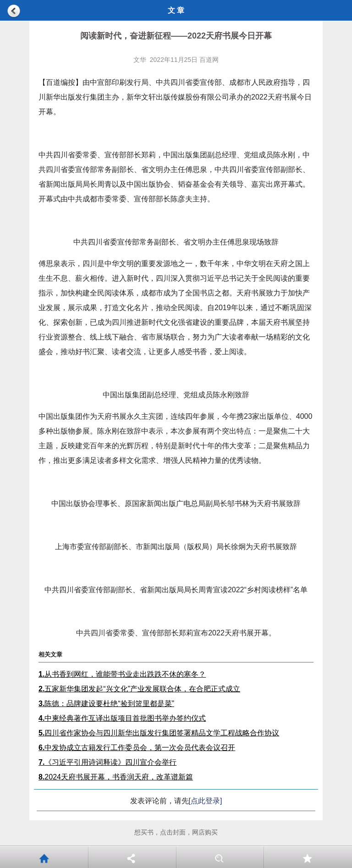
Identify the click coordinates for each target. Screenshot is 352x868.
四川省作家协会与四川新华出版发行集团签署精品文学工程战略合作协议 (159, 733)
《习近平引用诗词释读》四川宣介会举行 (107, 762)
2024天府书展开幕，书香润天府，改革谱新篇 (116, 777)
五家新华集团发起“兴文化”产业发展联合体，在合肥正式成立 (139, 689)
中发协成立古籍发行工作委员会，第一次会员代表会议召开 (137, 748)
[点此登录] (206, 801)
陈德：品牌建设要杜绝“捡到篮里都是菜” (106, 704)
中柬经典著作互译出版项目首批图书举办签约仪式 (122, 718)
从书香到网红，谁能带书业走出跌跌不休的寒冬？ (122, 674)
